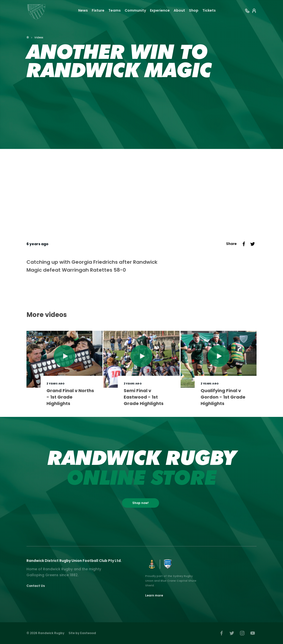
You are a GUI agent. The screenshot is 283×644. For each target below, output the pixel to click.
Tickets (209, 10)
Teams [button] (115, 10)
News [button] (83, 10)
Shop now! (141, 503)
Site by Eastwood (82, 633)
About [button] (179, 10)
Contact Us (36, 586)
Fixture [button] (98, 10)
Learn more (154, 595)
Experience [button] (160, 10)
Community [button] (135, 10)
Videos (39, 37)
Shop (194, 10)
